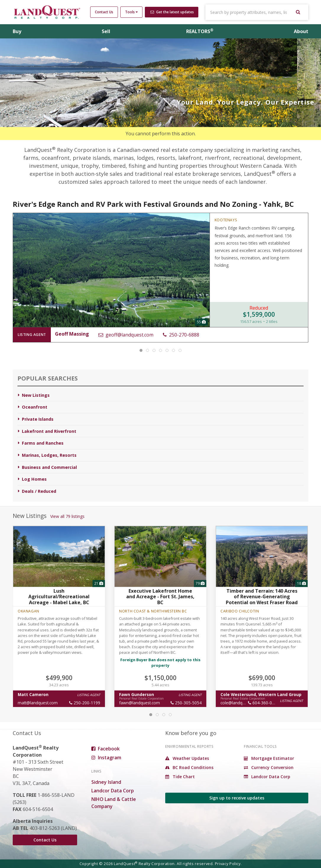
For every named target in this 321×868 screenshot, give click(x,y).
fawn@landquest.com (140, 703)
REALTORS (200, 31)
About (301, 31)
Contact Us (104, 12)
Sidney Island (106, 782)
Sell (106, 31)
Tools (131, 12)
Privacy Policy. (228, 864)
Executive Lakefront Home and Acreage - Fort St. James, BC (160, 596)
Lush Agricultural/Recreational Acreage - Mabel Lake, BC (59, 596)
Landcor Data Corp (113, 791)
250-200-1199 (85, 703)
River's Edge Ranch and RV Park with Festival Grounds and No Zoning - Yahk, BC (153, 204)
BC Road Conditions (189, 767)
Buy (17, 31)
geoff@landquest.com (126, 335)
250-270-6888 (181, 335)
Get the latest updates (172, 12)
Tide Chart (180, 777)
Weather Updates (187, 758)
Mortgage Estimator (269, 758)
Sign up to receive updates (237, 798)
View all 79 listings (67, 516)
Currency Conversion (269, 767)
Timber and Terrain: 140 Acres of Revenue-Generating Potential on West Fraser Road (262, 596)
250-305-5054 (186, 703)
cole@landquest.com (240, 703)
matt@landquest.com (38, 703)
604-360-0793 (264, 703)
